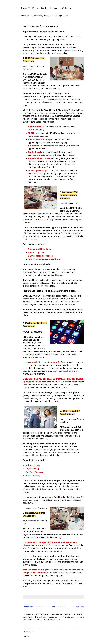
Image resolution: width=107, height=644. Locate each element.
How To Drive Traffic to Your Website (46, 8)
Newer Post (28, 607)
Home (54, 607)
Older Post (79, 607)
